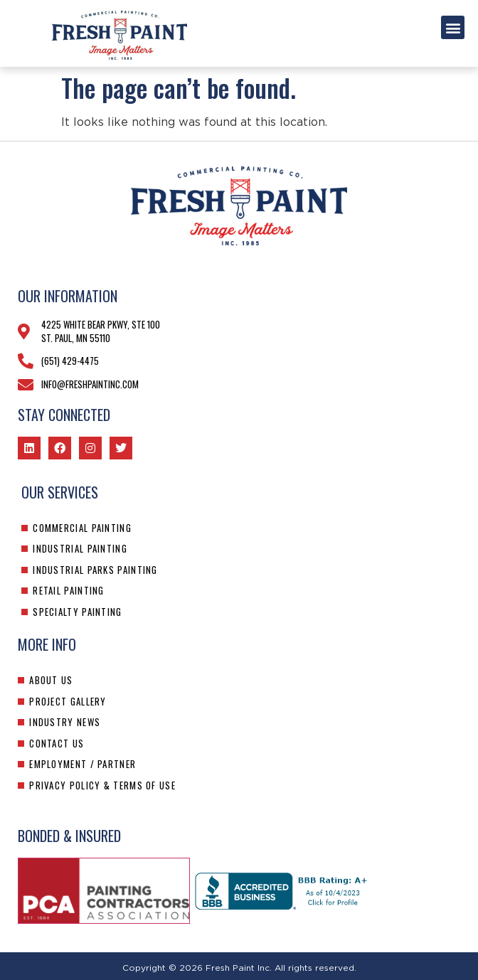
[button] (453, 27)
